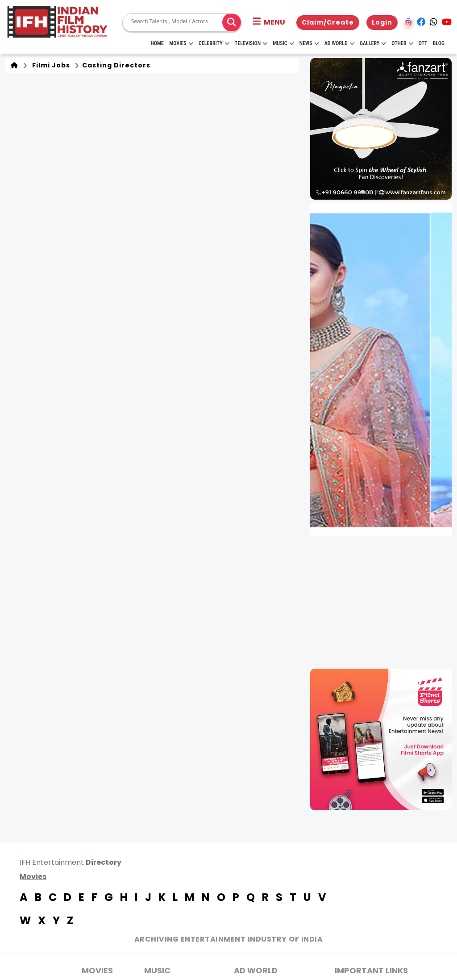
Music (283, 43)
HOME (157, 43)
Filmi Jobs (49, 65)
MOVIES (97, 970)
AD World (256, 970)
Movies (181, 43)
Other (402, 43)
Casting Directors (115, 65)
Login (382, 22)
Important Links (371, 970)
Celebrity (214, 43)
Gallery (373, 43)
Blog (439, 43)
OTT (423, 43)
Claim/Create (328, 22)
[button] (269, 22)
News (309, 43)
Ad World (339, 43)
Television (251, 43)
